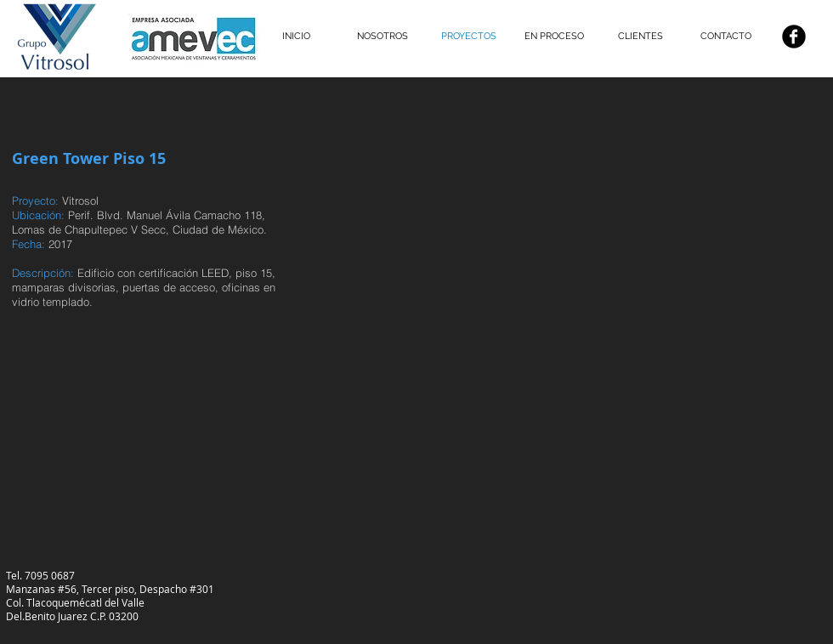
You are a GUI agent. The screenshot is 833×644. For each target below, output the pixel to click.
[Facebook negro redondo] (794, 37)
